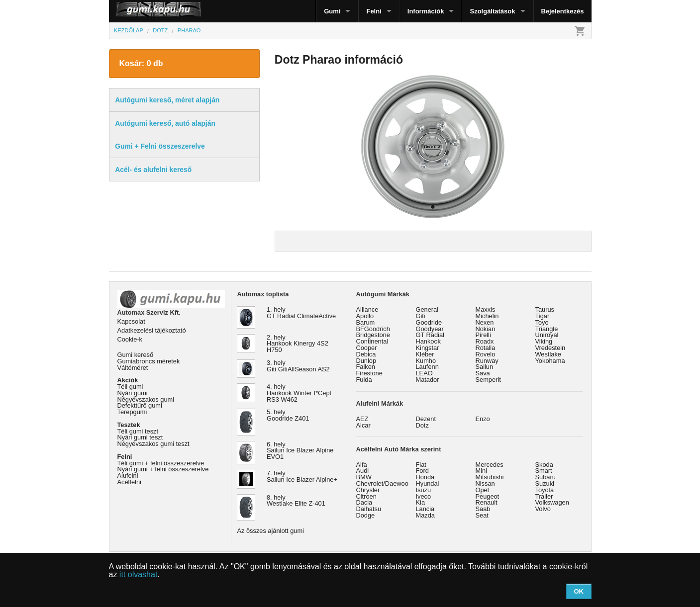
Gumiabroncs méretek (149, 361)
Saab (483, 509)
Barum (366, 322)
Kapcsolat (131, 321)
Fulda (364, 380)
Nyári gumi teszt (140, 437)
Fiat (421, 465)
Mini (481, 471)
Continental (372, 341)
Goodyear (430, 329)
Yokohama (550, 361)
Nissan (485, 483)
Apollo (365, 316)
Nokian (486, 329)
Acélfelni (129, 482)
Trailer (544, 496)
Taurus (545, 309)
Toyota (545, 490)
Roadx (485, 341)
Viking (544, 341)
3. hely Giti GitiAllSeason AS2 (298, 366)
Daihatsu (369, 509)
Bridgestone (373, 335)
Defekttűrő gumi (140, 405)
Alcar (363, 425)
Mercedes (490, 465)
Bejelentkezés (563, 11)
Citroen (366, 496)
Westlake (548, 354)
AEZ (362, 419)
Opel (482, 490)
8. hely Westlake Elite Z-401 (296, 501)
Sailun (485, 367)
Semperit (488, 380)
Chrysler (368, 490)
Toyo (542, 322)
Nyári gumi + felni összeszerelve (163, 469)
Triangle (547, 329)
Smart (544, 471)
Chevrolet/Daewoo (382, 483)
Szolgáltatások (492, 11)
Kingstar (428, 348)
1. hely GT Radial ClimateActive (301, 313)
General (427, 309)
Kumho (426, 361)
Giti (421, 316)
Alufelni (128, 476)
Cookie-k (130, 339)
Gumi (332, 11)
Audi (363, 471)
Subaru (546, 477)
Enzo (483, 419)
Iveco (424, 496)
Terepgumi (132, 412)
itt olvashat (138, 574)
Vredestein (550, 348)
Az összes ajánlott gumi (271, 531)
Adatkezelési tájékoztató (152, 330)
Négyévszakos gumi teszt (153, 444)
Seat (482, 515)
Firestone (369, 373)
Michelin (487, 316)
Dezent (426, 419)
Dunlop (366, 361)
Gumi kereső (136, 355)
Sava (483, 373)
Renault (487, 502)
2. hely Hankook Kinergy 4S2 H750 (298, 344)
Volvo (543, 509)
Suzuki (545, 483)
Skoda (544, 465)
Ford (422, 471)
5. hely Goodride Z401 (288, 415)
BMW (364, 477)
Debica (366, 354)
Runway (487, 361)
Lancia (425, 509)
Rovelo (486, 354)
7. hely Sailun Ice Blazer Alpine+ (302, 476)
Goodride (429, 322)
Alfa (362, 465)
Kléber (425, 354)
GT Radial (430, 335)
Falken (366, 367)
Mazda (425, 515)
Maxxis (486, 309)
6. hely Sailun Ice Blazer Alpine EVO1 (300, 451)
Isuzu (424, 490)
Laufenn (427, 367)
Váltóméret (133, 368)
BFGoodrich (373, 329)
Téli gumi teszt (138, 431)
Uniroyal (547, 335)
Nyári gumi (133, 393)
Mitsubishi (490, 477)
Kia (421, 502)
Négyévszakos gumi (146, 399)
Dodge (366, 515)
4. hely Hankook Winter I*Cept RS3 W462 (299, 393)
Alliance (367, 309)
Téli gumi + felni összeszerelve (161, 463)
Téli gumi (130, 387)
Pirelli (483, 335)
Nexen (485, 322)
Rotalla (486, 348)
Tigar (543, 316)
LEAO (424, 373)
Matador (428, 380)
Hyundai (428, 483)
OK (579, 591)
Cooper (367, 348)
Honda (425, 477)
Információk (426, 11)
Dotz (422, 425)
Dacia (364, 502)
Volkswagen (552, 502)
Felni (374, 11)
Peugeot (488, 496)
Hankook (429, 341)
